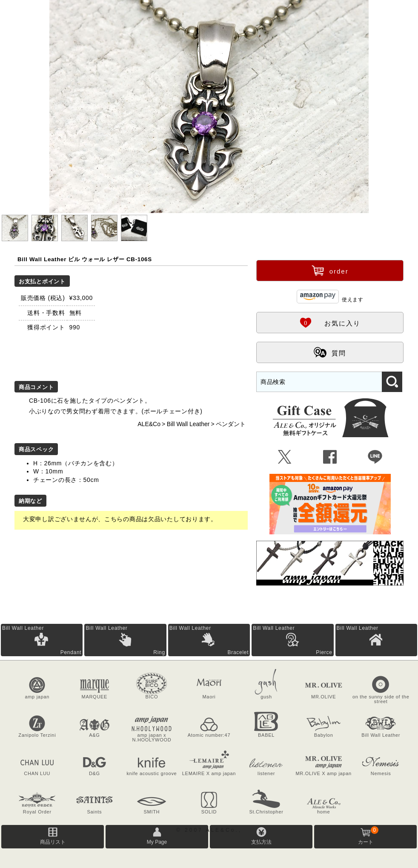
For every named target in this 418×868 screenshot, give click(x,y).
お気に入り (330, 322)
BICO (152, 697)
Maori (209, 697)
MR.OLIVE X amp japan (323, 773)
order (330, 270)
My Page (157, 842)
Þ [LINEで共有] (375, 457)
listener (266, 773)
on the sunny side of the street (381, 699)
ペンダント (231, 424)
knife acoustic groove (152, 773)
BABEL (266, 735)
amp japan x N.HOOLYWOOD (152, 737)
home (324, 812)
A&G (94, 735)
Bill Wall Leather (188, 424)
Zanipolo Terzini (37, 735)
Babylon (324, 735)
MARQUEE (95, 697)
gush (266, 697)
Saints (94, 812)
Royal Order (37, 812)
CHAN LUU (37, 773)
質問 (330, 352)
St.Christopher (266, 812)
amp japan (37, 697)
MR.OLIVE (324, 697)
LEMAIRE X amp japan (209, 773)
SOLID (209, 812)
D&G (94, 773)
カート (368, 836)
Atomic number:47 (209, 735)
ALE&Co (149, 424)
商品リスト (53, 842)
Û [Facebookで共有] (330, 457)
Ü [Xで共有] (285, 457)
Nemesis (381, 773)
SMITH (152, 812)
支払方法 (261, 842)
